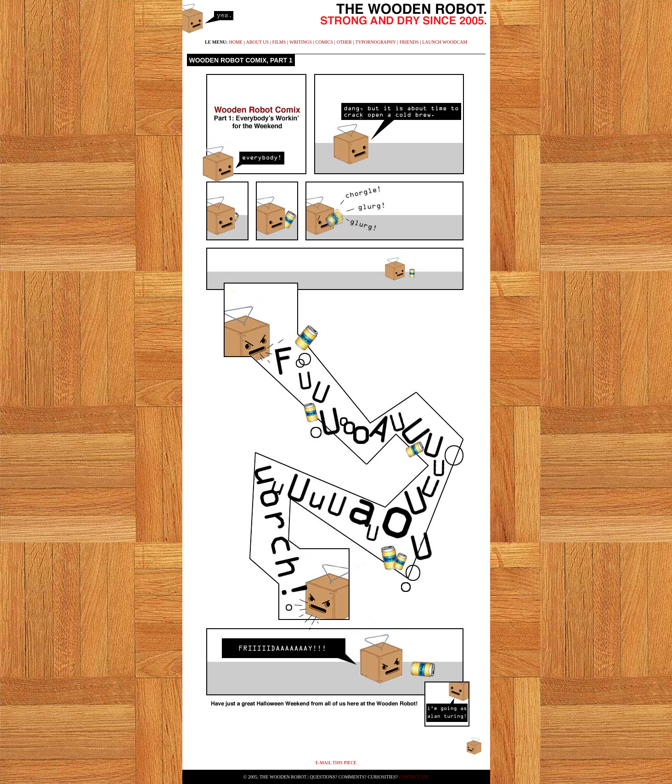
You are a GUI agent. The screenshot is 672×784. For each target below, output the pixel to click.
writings (301, 42)
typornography (376, 42)
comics (324, 42)
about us (258, 42)
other (344, 42)
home (235, 42)
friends (409, 42)
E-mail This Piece (336, 763)
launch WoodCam (445, 42)
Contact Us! (414, 777)
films (279, 42)
